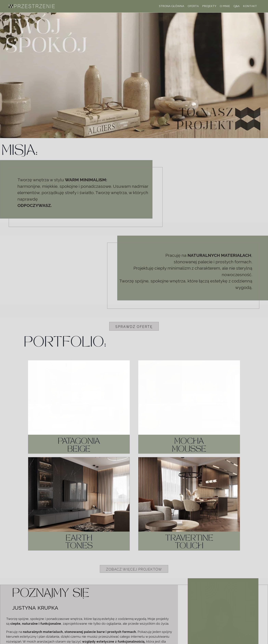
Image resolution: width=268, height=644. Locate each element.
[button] (134, 326)
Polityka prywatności (134, 639)
